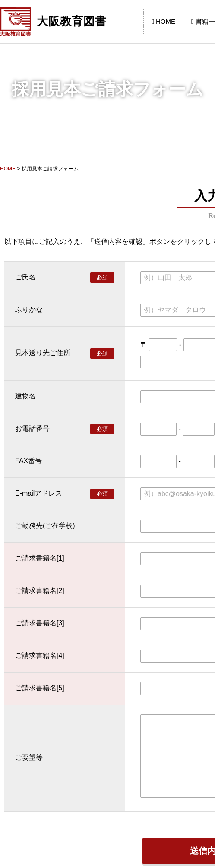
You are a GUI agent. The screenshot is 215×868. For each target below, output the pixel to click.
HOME (163, 21)
